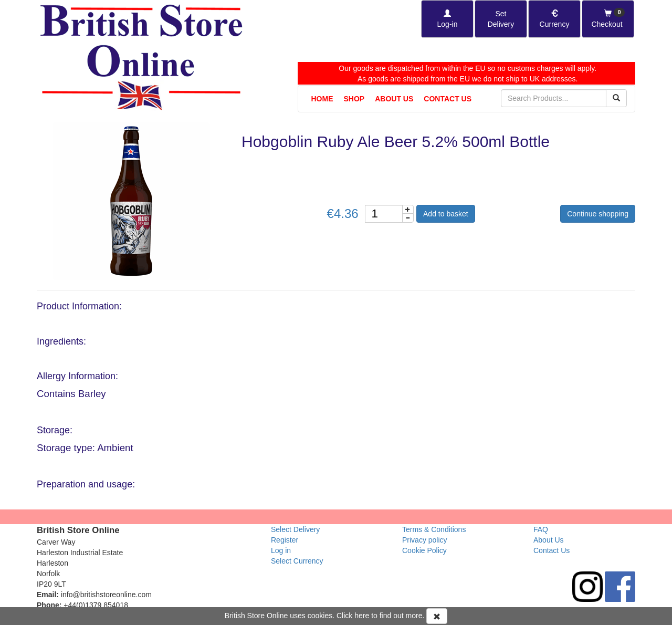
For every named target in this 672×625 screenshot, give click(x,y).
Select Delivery (295, 529)
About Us (394, 99)
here (362, 616)
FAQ (541, 529)
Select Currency (297, 561)
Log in (281, 550)
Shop (354, 99)
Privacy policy (425, 540)
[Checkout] (608, 19)
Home (322, 99)
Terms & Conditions (434, 529)
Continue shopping (598, 214)
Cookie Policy (424, 550)
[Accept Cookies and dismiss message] (437, 616)
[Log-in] (447, 19)
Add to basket (446, 214)
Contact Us (448, 99)
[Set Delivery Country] (501, 19)
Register (285, 540)
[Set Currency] (554, 19)
